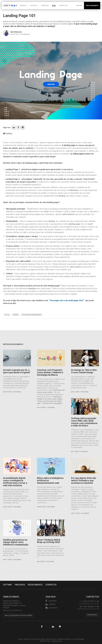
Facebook (51, 601)
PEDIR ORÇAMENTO (92, 6)
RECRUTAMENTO (35, 585)
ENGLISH (79, 6)
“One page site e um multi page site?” (67, 300)
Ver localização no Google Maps (18, 615)
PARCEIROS (20, 585)
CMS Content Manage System (32, 315)
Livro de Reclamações (78, 639)
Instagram (51, 608)
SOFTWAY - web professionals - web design (5, 3)
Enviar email (92, 615)
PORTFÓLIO (34, 6)
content (16, 315)
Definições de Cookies (64, 639)
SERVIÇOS (23, 6)
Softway (7, 585)
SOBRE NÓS (45, 6)
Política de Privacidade (38, 639)
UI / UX (7, 315)
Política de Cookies (51, 639)
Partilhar (8, 134)
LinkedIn (51, 604)
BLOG (54, 6)
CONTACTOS (63, 6)
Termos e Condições (24, 639)
